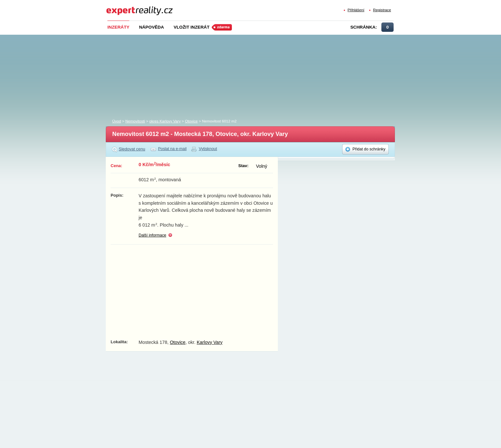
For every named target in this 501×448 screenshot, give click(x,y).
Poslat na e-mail (173, 149)
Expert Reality (118, 7)
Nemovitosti (135, 121)
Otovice (191, 121)
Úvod (117, 121)
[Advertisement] (261, 75)
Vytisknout (208, 149)
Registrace (382, 10)
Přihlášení (356, 10)
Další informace (152, 235)
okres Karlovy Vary (165, 121)
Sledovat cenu (132, 149)
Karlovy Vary (210, 342)
